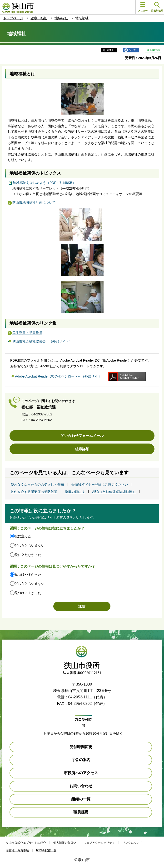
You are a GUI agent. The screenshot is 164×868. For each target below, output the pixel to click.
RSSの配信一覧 (46, 850)
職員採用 (81, 812)
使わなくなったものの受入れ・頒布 (37, 484)
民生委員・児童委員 (27, 333)
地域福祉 (61, 18)
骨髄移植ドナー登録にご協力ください (100, 484)
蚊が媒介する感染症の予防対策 (34, 492)
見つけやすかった (28, 575)
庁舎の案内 (81, 760)
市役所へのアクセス (81, 773)
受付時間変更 (81, 747)
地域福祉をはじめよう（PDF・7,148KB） (44, 183)
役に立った (23, 536)
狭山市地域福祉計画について (34, 202)
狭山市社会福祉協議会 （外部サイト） (42, 341)
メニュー (143, 7)
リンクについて (132, 843)
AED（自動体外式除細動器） (114, 492)
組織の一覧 (81, 799)
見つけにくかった (28, 593)
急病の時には (75, 492)
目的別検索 (157, 7)
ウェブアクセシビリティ (99, 843)
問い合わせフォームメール (82, 436)
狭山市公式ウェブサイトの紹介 (26, 843)
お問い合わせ (81, 786)
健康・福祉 (39, 18)
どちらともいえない (30, 545)
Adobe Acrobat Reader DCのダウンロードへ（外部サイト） (60, 376)
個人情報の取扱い (65, 843)
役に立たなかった (28, 555)
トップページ (13, 18)
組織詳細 (82, 449)
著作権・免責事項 (17, 850)
